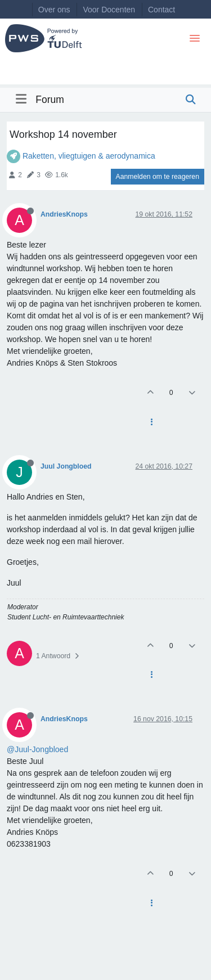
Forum (50, 100)
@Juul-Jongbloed (37, 749)
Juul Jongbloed (66, 466)
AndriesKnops (64, 214)
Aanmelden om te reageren (158, 177)
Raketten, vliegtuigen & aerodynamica (89, 156)
